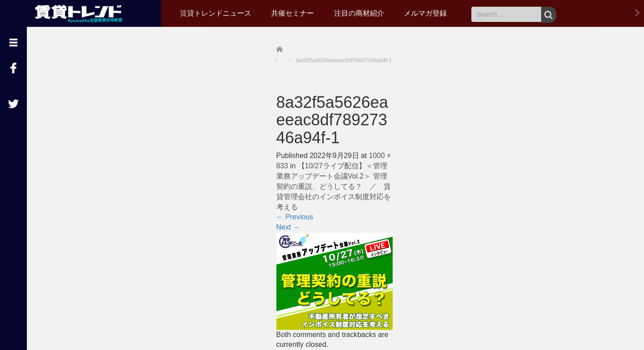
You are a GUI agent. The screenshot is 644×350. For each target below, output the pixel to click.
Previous (295, 217)
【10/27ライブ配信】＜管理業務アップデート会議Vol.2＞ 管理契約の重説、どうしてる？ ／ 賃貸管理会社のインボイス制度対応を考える (334, 186)
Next (288, 227)
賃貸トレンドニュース (216, 13)
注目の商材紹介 (359, 13)
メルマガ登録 (425, 13)
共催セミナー (292, 13)
